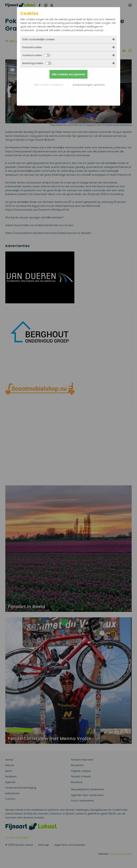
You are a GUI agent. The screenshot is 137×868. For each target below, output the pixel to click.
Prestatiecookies (32, 47)
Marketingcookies (37, 63)
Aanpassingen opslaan (89, 85)
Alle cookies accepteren (68, 74)
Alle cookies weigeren (48, 85)
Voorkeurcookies (36, 55)
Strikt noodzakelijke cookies (38, 39)
